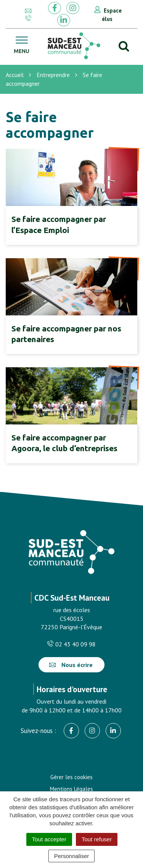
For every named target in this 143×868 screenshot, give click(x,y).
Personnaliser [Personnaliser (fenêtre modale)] (72, 856)
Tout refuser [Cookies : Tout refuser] (97, 839)
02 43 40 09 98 (71, 644)
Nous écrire (71, 665)
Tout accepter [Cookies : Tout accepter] (49, 839)
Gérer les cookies (71, 777)
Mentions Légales (71, 789)
